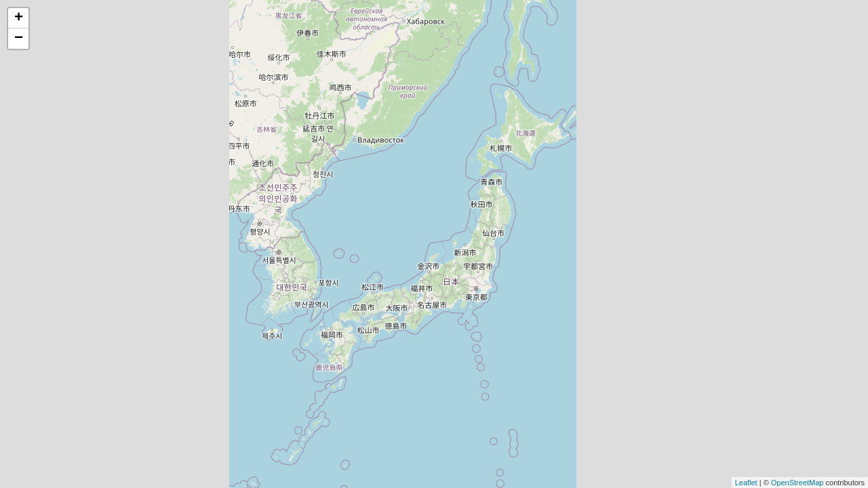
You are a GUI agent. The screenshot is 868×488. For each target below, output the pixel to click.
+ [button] (19, 18)
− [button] (19, 39)
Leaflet (746, 483)
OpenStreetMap (797, 483)
